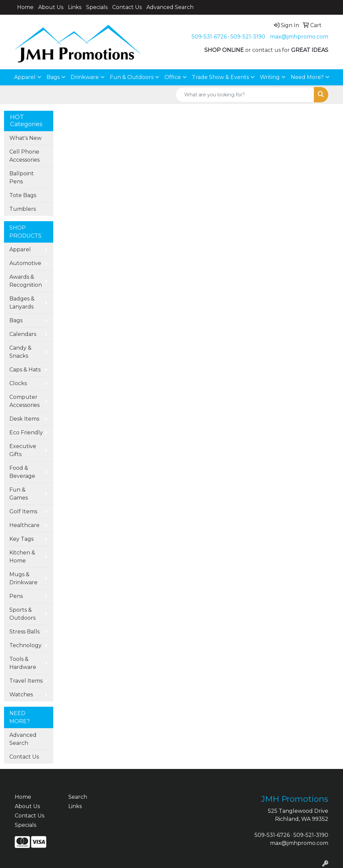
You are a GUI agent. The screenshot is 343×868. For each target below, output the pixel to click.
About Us (51, 7)
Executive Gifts (23, 450)
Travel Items (26, 681)
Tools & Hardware (23, 663)
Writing (270, 77)
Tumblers (23, 209)
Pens (16, 596)
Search (78, 797)
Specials (97, 7)
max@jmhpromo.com (299, 37)
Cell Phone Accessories (24, 156)
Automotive (25, 263)
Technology (25, 645)
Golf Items (23, 511)
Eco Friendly (26, 432)
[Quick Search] (245, 95)
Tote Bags (23, 195)
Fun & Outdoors (132, 77)
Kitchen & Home (22, 557)
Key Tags (21, 539)
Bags (53, 77)
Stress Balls (24, 632)
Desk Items (24, 419)
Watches (21, 695)
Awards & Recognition (26, 281)
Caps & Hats (25, 370)
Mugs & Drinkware (23, 578)
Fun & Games (19, 494)
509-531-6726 (209, 37)
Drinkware (85, 77)
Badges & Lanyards (22, 303)
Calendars (23, 334)
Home (25, 7)
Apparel (25, 77)
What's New (25, 138)
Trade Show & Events (220, 77)
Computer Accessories (24, 401)
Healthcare (24, 525)
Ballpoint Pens (22, 178)
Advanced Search (170, 7)
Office (173, 77)
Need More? (307, 77)
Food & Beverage (22, 472)
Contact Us (127, 7)
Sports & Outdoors (22, 614)
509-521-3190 (248, 37)
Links (75, 7)
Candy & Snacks (20, 352)
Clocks (18, 383)
